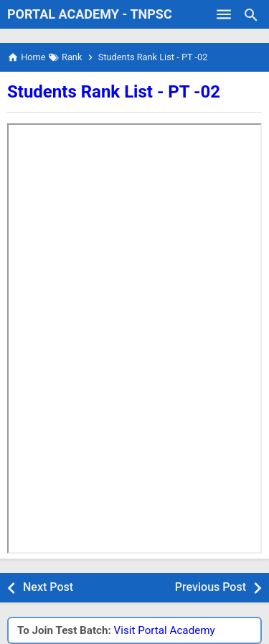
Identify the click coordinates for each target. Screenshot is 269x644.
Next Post (48, 587)
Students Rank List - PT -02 (114, 92)
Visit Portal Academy (165, 630)
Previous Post (211, 587)
